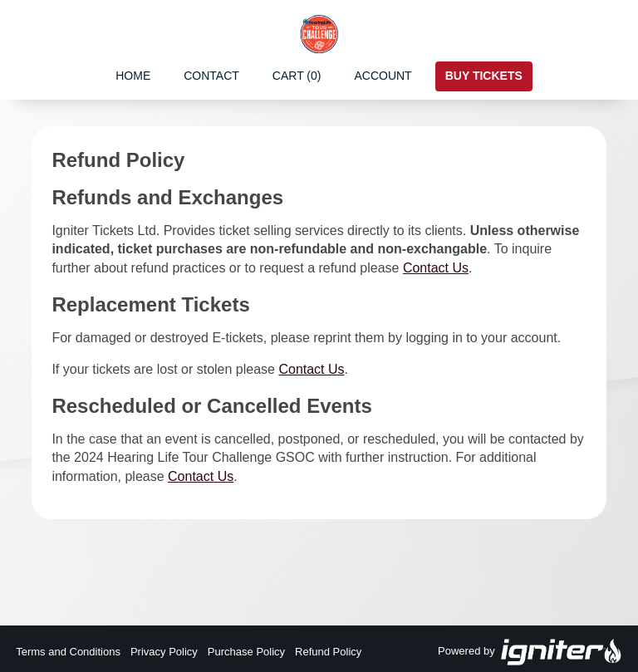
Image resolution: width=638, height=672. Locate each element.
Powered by (530, 652)
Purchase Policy (246, 652)
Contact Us (436, 268)
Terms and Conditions (68, 652)
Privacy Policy (164, 652)
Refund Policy (328, 652)
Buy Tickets (484, 76)
